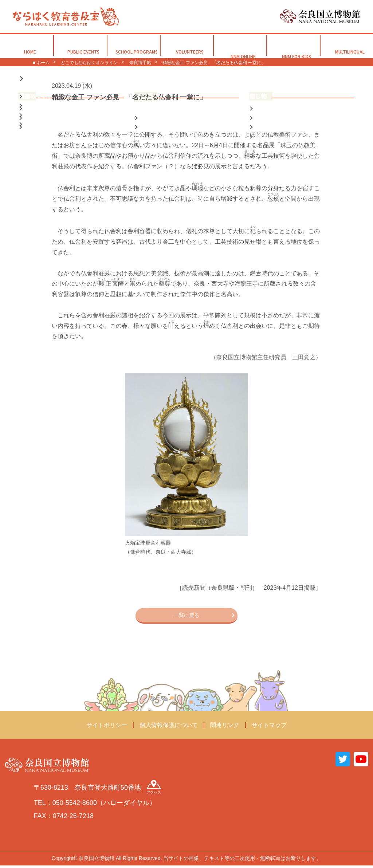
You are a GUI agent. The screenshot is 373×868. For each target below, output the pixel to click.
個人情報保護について (169, 728)
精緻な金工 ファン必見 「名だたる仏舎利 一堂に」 (214, 63)
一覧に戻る (186, 616)
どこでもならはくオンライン (89, 63)
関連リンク (225, 728)
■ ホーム (41, 63)
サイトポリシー (107, 728)
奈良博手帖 (140, 63)
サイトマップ (269, 728)
